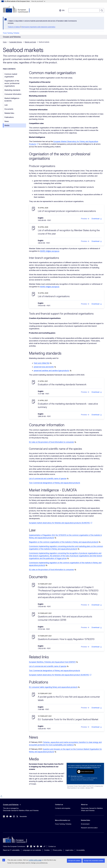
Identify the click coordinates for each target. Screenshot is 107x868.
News (7, 121)
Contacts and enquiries (63, 808)
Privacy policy (57, 850)
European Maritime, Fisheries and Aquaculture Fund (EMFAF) (52, 662)
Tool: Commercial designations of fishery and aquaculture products (55, 483)
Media (7, 125)
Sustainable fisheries (16, 42)
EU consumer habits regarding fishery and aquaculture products (53, 687)
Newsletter (23, 816)
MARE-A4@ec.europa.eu (50, 251)
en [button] (62, 10)
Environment (85, 824)
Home (5, 42)
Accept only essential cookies (94, 861)
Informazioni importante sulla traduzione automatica (38, 27)
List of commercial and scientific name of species (48, 478)
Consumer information (13, 94)
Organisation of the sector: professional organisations (12, 83)
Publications (9, 117)
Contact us (52, 846)
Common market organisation (11, 75)
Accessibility (81, 850)
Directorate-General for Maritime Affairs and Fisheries (92, 809)
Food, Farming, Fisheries (11, 33)
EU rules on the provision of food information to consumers (52, 442)
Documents (9, 109)
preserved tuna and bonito (44, 367)
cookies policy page (35, 860)
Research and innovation (89, 828)
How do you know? (38, 1)
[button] (85, 219)
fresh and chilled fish (42, 363)
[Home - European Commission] (18, 9)
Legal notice (69, 850)
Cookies (47, 850)
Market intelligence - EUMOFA (12, 100)
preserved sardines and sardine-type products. (52, 371)
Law (6, 105)
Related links (9, 113)
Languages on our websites (32, 850)
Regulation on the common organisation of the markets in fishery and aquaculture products (64, 542)
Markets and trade (30, 42)
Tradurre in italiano (14, 27)
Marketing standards (12, 90)
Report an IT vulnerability (11, 850)
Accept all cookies (74, 861)
